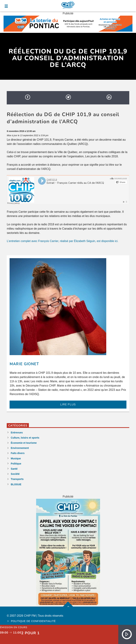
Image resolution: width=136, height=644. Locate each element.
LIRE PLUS (68, 404)
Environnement (20, 448)
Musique (16, 458)
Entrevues (17, 433)
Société (15, 474)
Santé (14, 469)
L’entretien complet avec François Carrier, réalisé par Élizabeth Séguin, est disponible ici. (63, 241)
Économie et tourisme (24, 443)
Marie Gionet (24, 364)
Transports (17, 479)
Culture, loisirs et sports (25, 438)
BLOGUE (16, 484)
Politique (16, 464)
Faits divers (18, 453)
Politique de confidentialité (33, 621)
